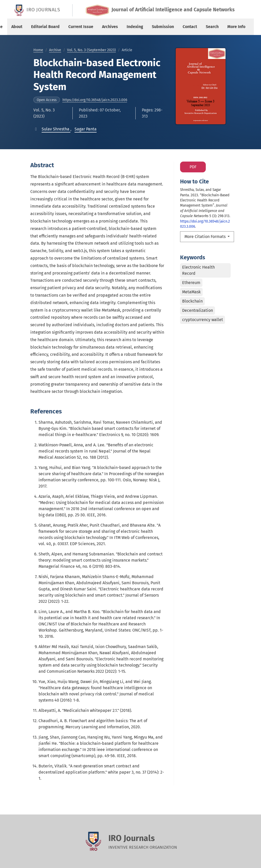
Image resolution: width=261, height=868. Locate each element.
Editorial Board (45, 27)
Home (38, 50)
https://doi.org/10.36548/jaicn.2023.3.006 (95, 100)
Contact (190, 27)
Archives (110, 27)
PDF (193, 167)
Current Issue (81, 27)
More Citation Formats (206, 237)
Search (212, 27)
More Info (236, 27)
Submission (163, 27)
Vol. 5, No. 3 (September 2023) (91, 50)
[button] (56, 129)
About (17, 27)
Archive (55, 50)
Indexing (135, 27)
